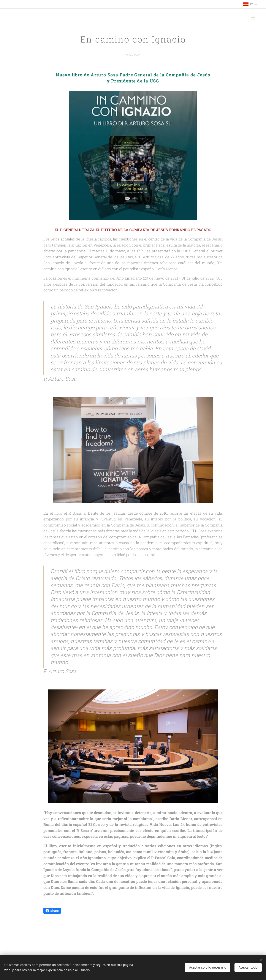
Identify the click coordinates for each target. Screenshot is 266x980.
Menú (253, 18)
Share (52, 911)
